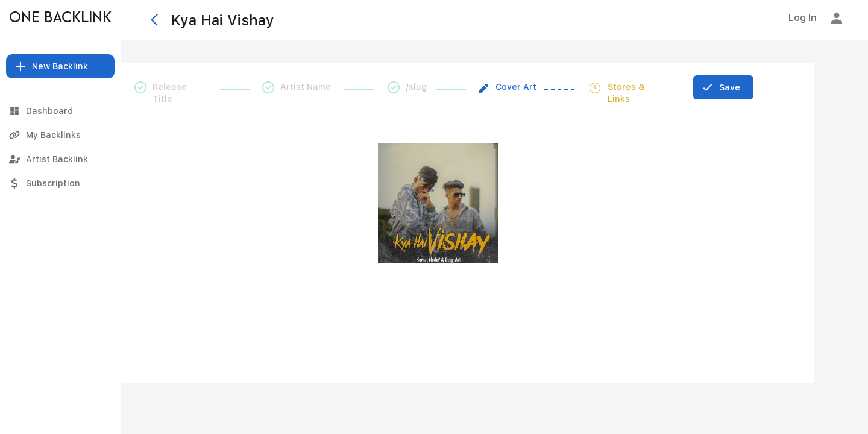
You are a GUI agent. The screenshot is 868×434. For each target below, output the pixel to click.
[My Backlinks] (60, 135)
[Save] (723, 87)
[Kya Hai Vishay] (439, 20)
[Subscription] (60, 183)
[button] (60, 66)
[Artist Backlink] (60, 159)
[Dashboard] (60, 111)
